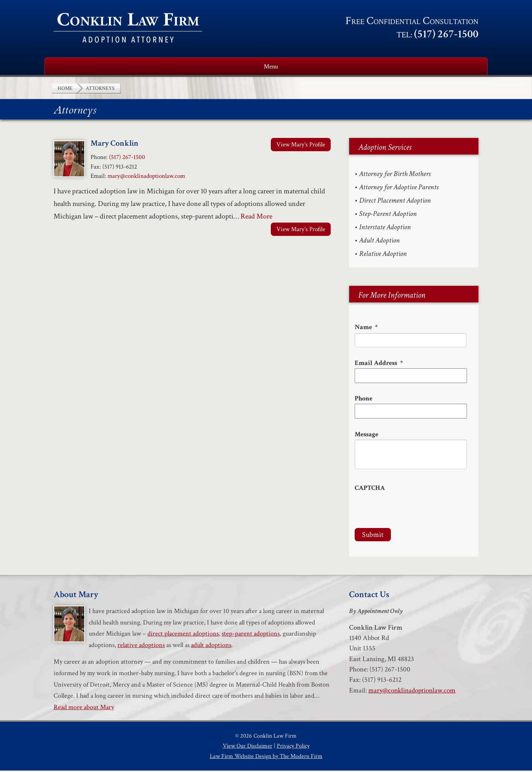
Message (366, 436)
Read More (256, 218)
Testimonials (401, 67)
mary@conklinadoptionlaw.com (146, 177)
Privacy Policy (293, 747)
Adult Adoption (379, 242)
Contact (461, 67)
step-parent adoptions (251, 635)
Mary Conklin (115, 145)
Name (366, 329)
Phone (364, 400)
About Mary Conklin (133, 67)
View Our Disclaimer (248, 747)
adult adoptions (211, 646)
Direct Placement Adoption (395, 202)
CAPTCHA (370, 489)
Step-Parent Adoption (388, 215)
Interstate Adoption (385, 228)
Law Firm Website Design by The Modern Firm (266, 758)
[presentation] (411, 509)
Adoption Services (226, 67)
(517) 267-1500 (446, 34)
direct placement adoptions (183, 635)
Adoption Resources (318, 67)
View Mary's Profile (301, 146)
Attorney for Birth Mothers (395, 175)
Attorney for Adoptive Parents (399, 189)
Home (64, 67)
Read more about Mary (84, 709)
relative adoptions (141, 646)
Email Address (379, 364)
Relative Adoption (383, 255)
